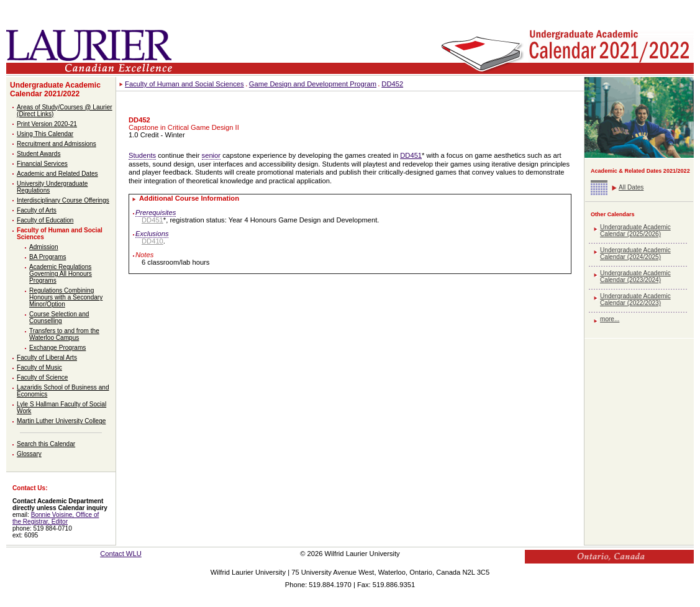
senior (211, 155)
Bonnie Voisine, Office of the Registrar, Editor (56, 518)
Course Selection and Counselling (59, 317)
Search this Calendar (46, 444)
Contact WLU (121, 554)
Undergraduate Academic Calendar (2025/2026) (635, 230)
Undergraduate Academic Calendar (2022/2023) (635, 299)
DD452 (392, 84)
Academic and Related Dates (57, 174)
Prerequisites (156, 212)
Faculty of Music (39, 367)
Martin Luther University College (61, 421)
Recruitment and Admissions (57, 144)
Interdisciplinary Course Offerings (63, 200)
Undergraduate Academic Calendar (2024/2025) (635, 253)
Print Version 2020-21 (47, 124)
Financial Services (42, 164)
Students (142, 155)
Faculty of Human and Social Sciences (184, 84)
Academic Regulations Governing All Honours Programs (61, 274)
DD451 (411, 155)
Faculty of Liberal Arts (47, 358)
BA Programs (48, 257)
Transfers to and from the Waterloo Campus (64, 334)
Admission (44, 247)
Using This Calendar (45, 134)
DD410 (152, 241)
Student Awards (39, 154)
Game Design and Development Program (313, 84)
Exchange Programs (57, 348)
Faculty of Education (45, 220)
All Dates (631, 187)
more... (610, 319)
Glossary (29, 454)
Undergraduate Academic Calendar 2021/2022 (55, 89)
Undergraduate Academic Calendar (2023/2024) (635, 276)
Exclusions (152, 234)
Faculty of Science (42, 377)
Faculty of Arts (37, 210)
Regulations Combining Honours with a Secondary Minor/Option (66, 297)
